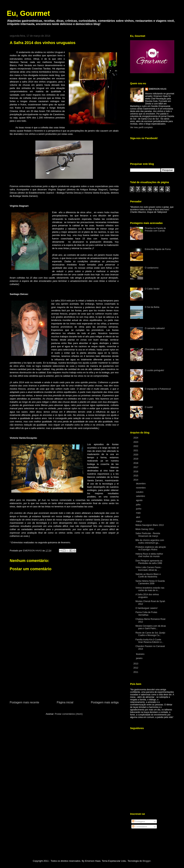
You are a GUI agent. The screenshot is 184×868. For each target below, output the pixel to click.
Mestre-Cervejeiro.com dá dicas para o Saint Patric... (151, 627)
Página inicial (65, 702)
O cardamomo (152, 268)
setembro (141, 496)
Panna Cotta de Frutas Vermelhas (146, 614)
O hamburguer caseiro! (147, 608)
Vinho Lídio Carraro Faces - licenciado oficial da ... (149, 569)
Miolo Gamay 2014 (145, 529)
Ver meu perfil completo (141, 127)
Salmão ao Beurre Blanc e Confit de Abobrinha (148, 575)
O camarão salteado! (155, 328)
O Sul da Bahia (152, 307)
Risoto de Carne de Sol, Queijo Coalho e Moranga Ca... (150, 634)
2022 (136, 446)
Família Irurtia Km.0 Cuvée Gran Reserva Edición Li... (149, 641)
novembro (141, 488)
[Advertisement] (64, 673)
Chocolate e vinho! (154, 349)
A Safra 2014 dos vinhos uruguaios (147, 596)
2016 (136, 472)
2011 (136, 672)
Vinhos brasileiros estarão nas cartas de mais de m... (150, 589)
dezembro (141, 484)
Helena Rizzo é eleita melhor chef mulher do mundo (149, 555)
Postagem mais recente (24, 702)
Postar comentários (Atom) (69, 714)
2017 (136, 467)
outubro (140, 492)
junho (139, 509)
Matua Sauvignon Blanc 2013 (150, 525)
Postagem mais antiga (105, 702)
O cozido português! (154, 370)
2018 (136, 463)
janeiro (140, 658)
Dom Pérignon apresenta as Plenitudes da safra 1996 (149, 562)
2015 (136, 476)
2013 (136, 664)
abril (138, 517)
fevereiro (141, 654)
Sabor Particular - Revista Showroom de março (148, 535)
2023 (136, 442)
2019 (136, 459)
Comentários (140, 827)
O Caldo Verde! (152, 289)
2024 (136, 438)
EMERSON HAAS (158, 89)
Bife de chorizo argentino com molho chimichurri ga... (150, 541)
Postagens (139, 821)
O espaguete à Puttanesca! (158, 389)
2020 (136, 455)
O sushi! (149, 407)
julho (139, 505)
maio (139, 513)
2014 (136, 480)
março (139, 521)
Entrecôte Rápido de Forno (158, 249)
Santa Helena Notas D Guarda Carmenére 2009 (150, 582)
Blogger (147, 861)
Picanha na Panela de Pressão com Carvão (155, 229)
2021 (136, 451)
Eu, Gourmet (28, 13)
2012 (136, 668)
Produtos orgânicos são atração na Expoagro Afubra (151, 548)
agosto (140, 500)
